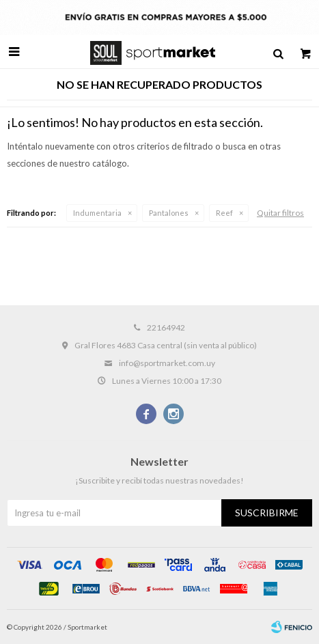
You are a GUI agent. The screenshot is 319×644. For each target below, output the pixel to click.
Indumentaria (97, 213)
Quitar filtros (280, 213)
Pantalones (169, 213)
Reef (224, 213)
